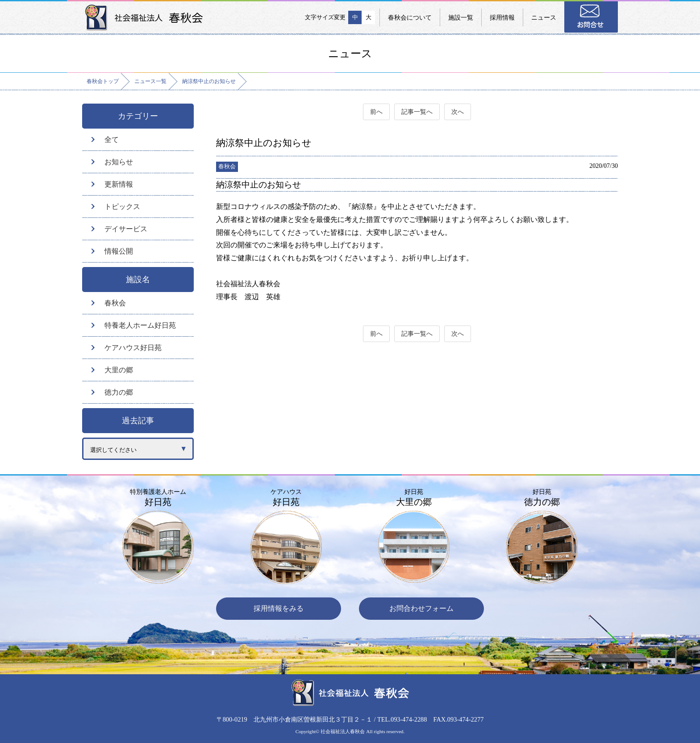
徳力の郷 (119, 392)
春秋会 (115, 303)
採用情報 (502, 17)
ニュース (544, 17)
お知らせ (119, 162)
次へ (458, 112)
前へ (376, 112)
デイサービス (126, 229)
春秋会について (410, 17)
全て (112, 140)
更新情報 (119, 184)
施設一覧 (461, 17)
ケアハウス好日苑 (133, 348)
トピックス (122, 207)
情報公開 (119, 251)
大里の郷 (119, 370)
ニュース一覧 (150, 81)
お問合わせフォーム (421, 608)
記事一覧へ (417, 112)
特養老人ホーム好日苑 (140, 325)
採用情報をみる (279, 608)
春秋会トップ (103, 81)
